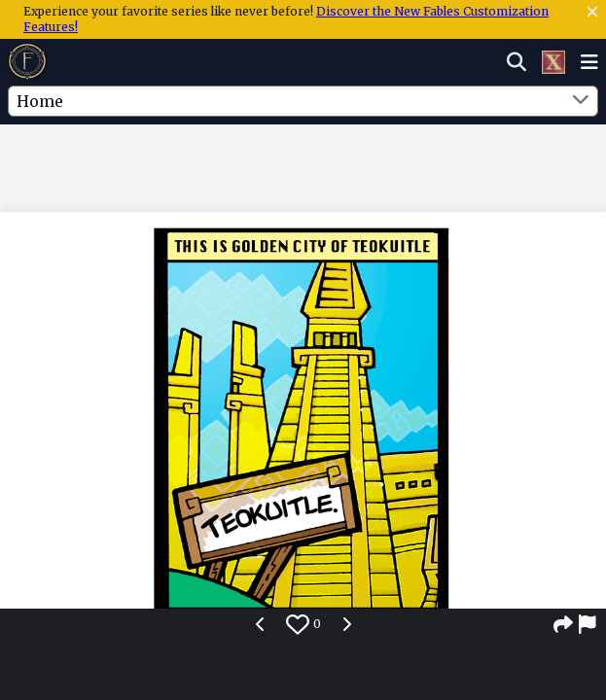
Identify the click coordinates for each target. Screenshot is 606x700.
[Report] (588, 624)
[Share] (563, 624)
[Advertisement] (303, 164)
